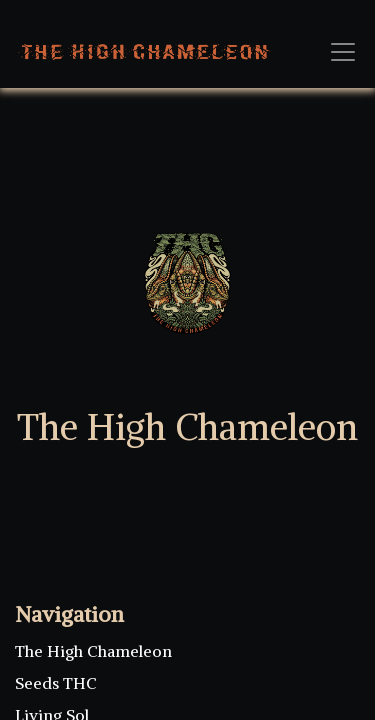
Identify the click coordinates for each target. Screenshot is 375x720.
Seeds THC (56, 683)
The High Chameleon (93, 651)
